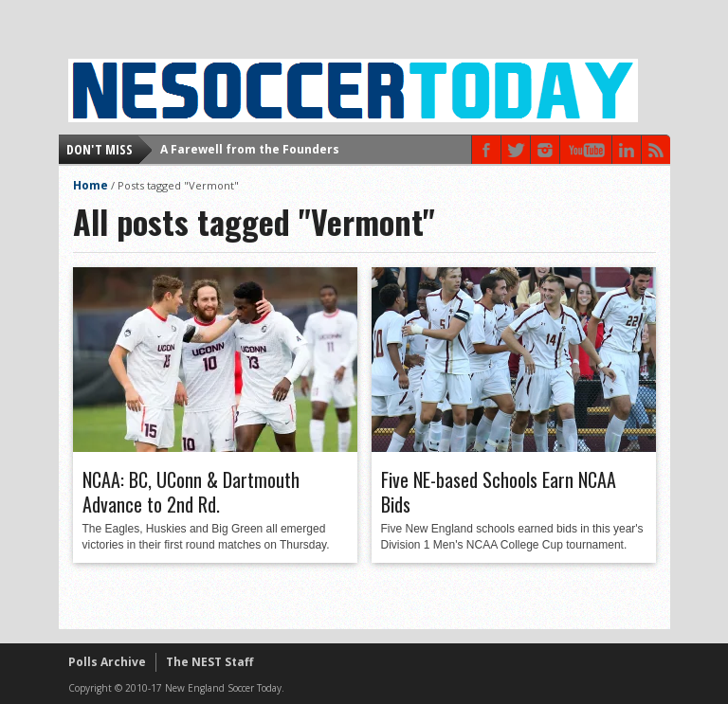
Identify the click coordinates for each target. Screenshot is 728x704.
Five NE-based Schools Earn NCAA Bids (499, 492)
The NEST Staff (209, 662)
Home (91, 185)
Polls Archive (107, 662)
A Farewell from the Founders (250, 149)
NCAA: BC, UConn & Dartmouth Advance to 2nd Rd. (191, 492)
